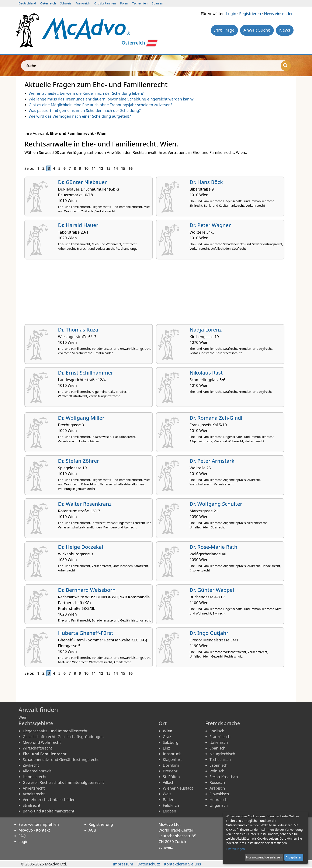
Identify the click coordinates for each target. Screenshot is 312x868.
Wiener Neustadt (178, 788)
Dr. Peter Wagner (210, 225)
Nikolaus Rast (206, 373)
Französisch (220, 737)
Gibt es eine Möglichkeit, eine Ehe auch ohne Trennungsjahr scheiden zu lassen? (100, 105)
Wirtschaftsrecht (37, 748)
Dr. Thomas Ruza (78, 330)
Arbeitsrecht (34, 788)
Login (231, 14)
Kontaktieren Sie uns (183, 864)
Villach (169, 782)
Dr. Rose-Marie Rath (213, 547)
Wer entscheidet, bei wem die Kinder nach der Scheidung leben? (86, 93)
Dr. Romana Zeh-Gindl (216, 418)
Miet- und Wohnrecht (42, 742)
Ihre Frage (224, 30)
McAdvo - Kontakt (34, 830)
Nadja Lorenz (206, 330)
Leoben (169, 811)
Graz (167, 737)
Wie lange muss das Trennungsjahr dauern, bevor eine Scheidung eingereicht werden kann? (111, 99)
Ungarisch (219, 805)
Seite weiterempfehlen (39, 824)
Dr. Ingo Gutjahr (209, 633)
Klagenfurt (172, 759)
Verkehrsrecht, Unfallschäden (49, 800)
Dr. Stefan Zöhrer (78, 461)
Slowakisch (219, 794)
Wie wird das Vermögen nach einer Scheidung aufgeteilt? (80, 116)
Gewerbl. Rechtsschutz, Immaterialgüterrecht (63, 782)
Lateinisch (219, 765)
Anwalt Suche (257, 30)
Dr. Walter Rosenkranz (85, 504)
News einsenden (279, 14)
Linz (166, 748)
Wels (167, 794)
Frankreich (83, 3)
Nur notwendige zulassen (264, 857)
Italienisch (219, 742)
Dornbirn (171, 765)
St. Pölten (171, 777)
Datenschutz (148, 864)
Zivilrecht (31, 765)
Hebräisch (219, 800)
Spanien (158, 3)
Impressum (123, 864)
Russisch (217, 782)
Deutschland (27, 3)
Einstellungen (235, 849)
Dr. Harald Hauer (78, 225)
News (285, 30)
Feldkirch (171, 805)
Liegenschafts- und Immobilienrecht (55, 731)
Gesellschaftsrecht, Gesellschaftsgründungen (63, 737)
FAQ (22, 836)
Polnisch (217, 771)
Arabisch (217, 788)
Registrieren (250, 14)
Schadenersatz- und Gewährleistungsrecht (61, 759)
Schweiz (66, 3)
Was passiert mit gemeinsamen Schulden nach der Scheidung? (85, 110)
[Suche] (286, 66)
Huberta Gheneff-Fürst (86, 633)
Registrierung (101, 824)
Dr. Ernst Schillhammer (86, 373)
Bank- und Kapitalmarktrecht (48, 811)
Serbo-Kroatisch (224, 777)
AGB (92, 830)
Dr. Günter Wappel (212, 590)
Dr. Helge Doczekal (81, 547)
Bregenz (170, 771)
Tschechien (140, 3)
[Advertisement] (152, 293)
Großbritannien (105, 3)
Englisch (217, 731)
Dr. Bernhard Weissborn (87, 590)
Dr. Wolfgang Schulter (216, 504)
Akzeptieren (294, 857)
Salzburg (171, 742)
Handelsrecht (35, 777)
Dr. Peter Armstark (212, 461)
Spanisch (217, 748)
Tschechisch (220, 759)
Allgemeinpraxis (37, 771)
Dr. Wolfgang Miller (81, 418)
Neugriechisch (222, 754)
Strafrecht (32, 805)
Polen (124, 3)
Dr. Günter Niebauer (82, 182)
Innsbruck (172, 754)
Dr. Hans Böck (206, 182)
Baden (169, 800)
